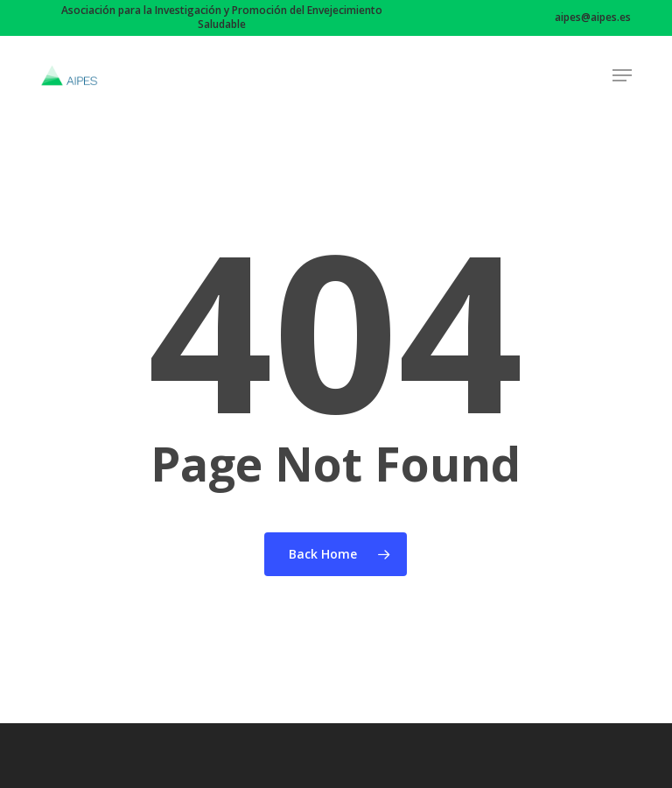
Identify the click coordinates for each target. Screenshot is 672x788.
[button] (622, 75)
